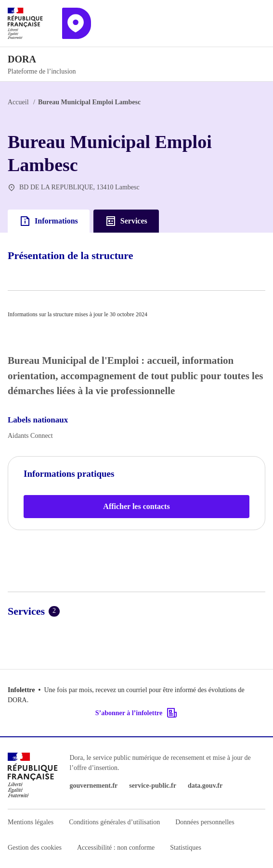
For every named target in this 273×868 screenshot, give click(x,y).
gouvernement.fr (93, 786)
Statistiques (186, 848)
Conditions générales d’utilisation (114, 822)
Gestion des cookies (35, 848)
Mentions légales (31, 822)
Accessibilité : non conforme (116, 848)
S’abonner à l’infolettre (136, 713)
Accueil (18, 102)
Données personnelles (205, 822)
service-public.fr (153, 786)
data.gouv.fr (205, 786)
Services (126, 221)
